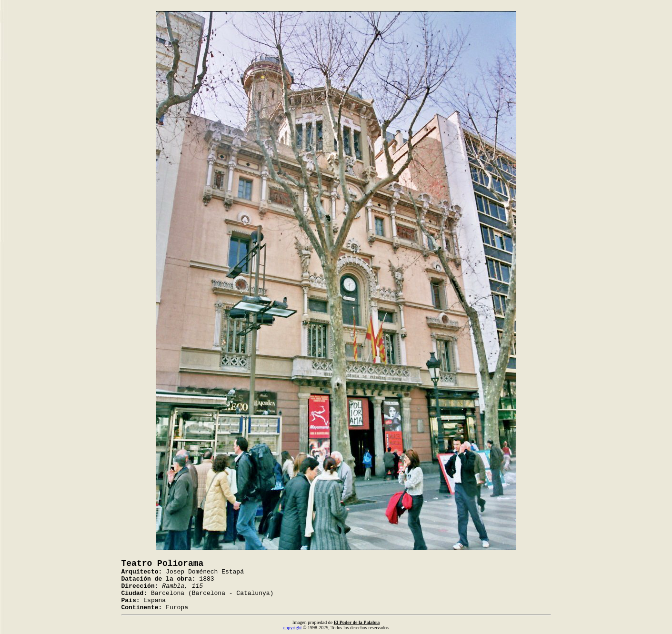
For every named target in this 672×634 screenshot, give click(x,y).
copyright (292, 628)
